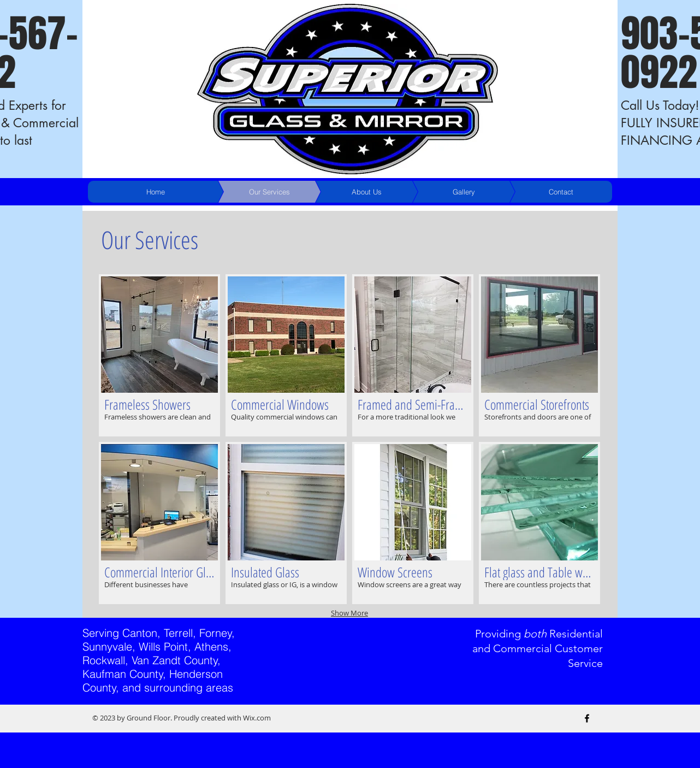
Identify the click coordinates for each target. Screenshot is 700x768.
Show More (349, 613)
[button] (159, 355)
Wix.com (257, 718)
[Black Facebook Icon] (587, 718)
